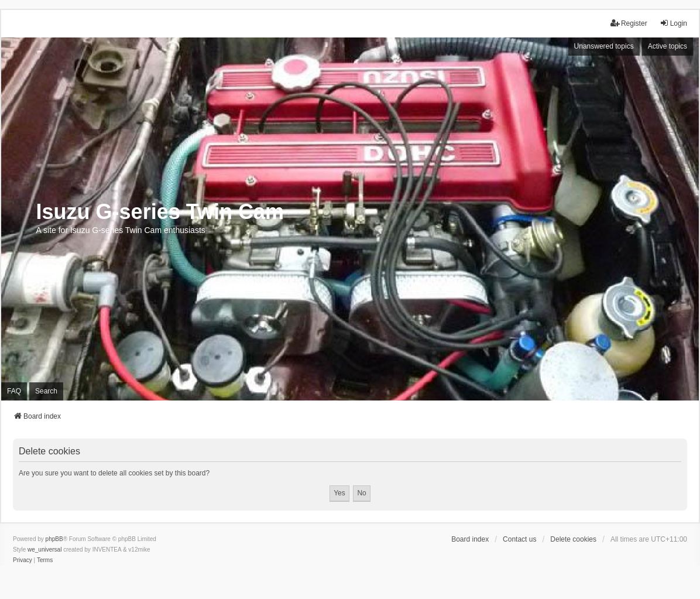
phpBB (54, 539)
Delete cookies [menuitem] (573, 539)
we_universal (44, 550)
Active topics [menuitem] (668, 46)
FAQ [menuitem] (14, 391)
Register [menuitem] (629, 23)
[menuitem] (23, 560)
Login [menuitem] (673, 23)
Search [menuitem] (46, 391)
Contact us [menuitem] (519, 539)
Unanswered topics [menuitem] (604, 46)
